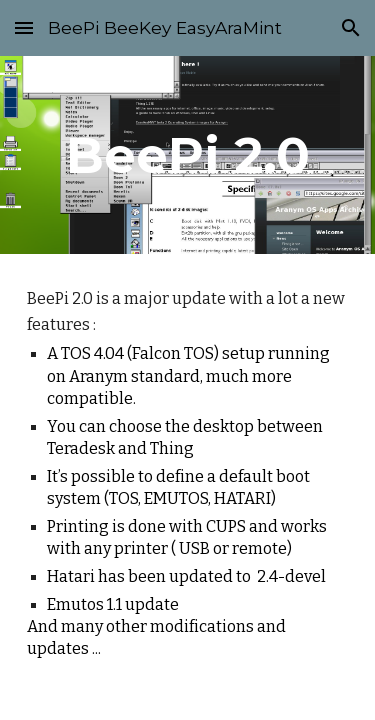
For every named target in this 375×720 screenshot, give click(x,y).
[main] (188, 155)
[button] (24, 27)
